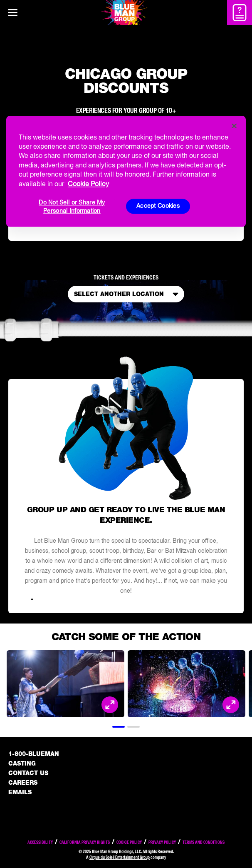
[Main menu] (12, 12)
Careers (23, 783)
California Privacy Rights (85, 842)
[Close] (234, 126)
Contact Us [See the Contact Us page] (28, 773)
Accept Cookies (158, 206)
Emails (20, 792)
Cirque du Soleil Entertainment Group (120, 857)
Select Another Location (128, 294)
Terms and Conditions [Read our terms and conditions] (204, 842)
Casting (22, 763)
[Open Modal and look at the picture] (110, 705)
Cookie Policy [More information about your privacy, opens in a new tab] (88, 184)
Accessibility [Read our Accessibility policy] (40, 842)
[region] (126, 171)
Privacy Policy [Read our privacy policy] (162, 842)
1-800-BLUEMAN (34, 754)
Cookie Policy (129, 842)
